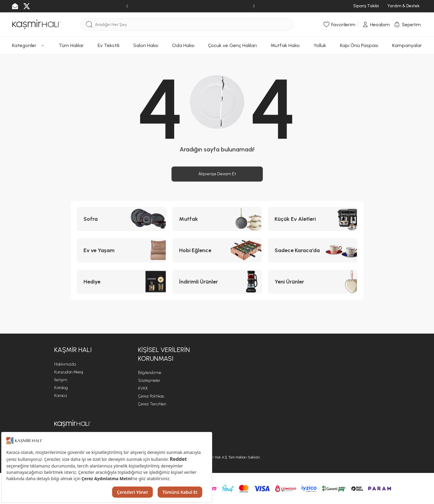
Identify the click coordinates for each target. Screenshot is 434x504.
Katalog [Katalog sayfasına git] (61, 388)
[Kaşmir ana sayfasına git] (72, 424)
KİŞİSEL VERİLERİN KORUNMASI (164, 354)
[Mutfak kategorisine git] (217, 219)
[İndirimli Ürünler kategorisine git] (217, 282)
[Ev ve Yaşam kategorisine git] (122, 250)
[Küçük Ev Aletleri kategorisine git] (313, 219)
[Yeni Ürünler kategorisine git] (313, 282)
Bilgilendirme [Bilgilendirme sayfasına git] (150, 373)
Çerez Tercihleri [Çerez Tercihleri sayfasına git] (152, 404)
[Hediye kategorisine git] (122, 282)
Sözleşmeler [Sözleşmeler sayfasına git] (149, 380)
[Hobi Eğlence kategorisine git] (217, 250)
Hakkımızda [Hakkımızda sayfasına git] (65, 364)
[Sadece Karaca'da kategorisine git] (313, 250)
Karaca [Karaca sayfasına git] (60, 396)
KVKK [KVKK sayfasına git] (143, 388)
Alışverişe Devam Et (217, 174)
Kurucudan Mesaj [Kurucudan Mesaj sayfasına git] (69, 372)
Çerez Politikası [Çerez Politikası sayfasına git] (151, 396)
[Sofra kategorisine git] (122, 219)
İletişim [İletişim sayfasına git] (61, 380)
